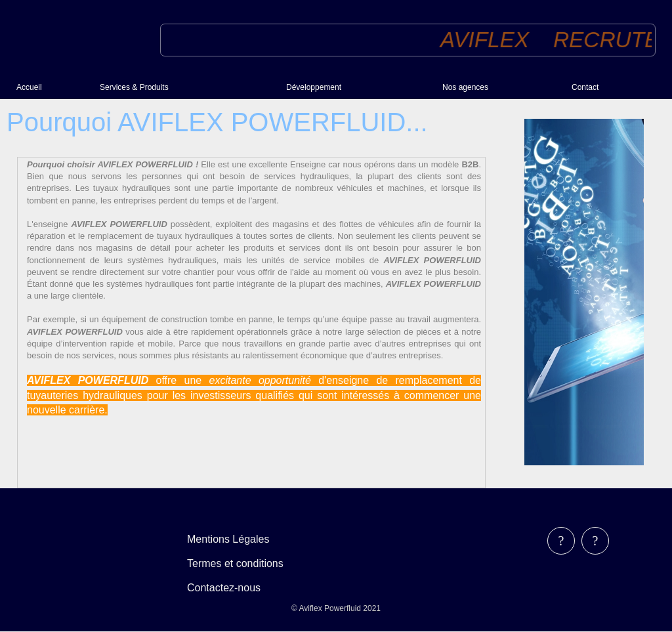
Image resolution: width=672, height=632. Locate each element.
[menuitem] (53, 87)
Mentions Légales (228, 539)
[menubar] (244, 563)
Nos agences (465, 87)
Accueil (29, 87)
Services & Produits (134, 87)
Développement (314, 87)
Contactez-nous (224, 588)
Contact (585, 87)
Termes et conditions (235, 563)
